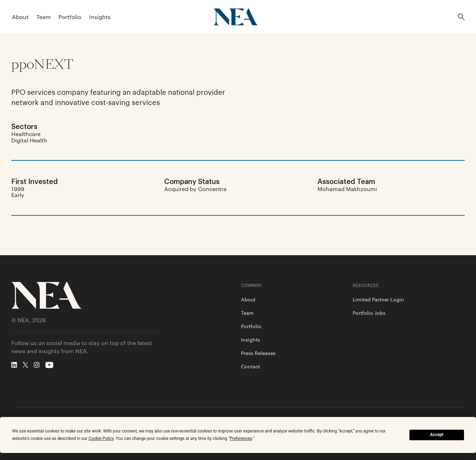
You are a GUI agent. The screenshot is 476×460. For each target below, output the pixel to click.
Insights (100, 17)
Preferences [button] (241, 438)
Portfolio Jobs (369, 313)
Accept (437, 435)
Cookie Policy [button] (101, 438)
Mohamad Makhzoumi (347, 189)
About (20, 17)
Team (44, 17)
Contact (251, 366)
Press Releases (258, 353)
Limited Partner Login (378, 299)
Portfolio (70, 17)
